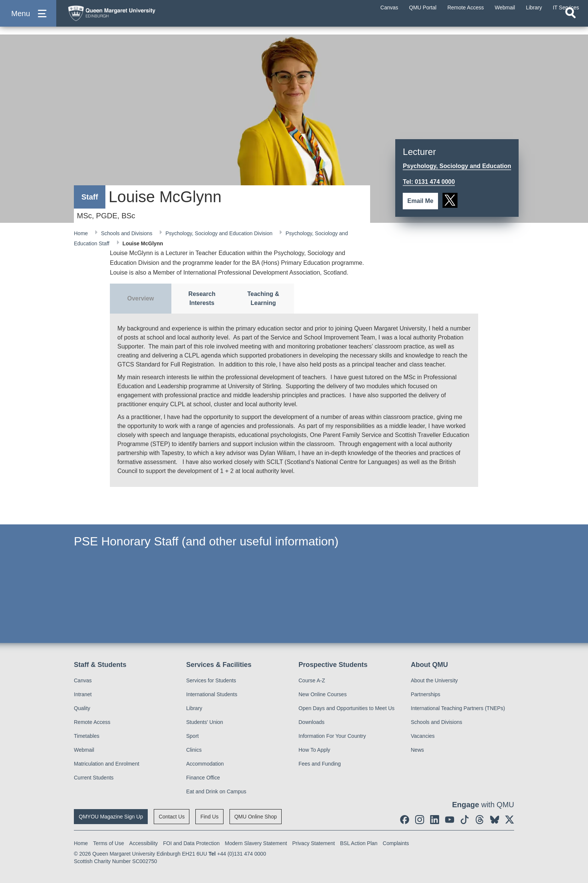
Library (194, 708)
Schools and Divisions (127, 233)
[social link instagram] (420, 820)
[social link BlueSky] (495, 820)
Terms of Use (108, 843)
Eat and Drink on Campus (216, 791)
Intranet (83, 694)
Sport (193, 736)
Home (82, 233)
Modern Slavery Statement (256, 843)
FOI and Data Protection (191, 843)
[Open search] (570, 25)
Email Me (420, 201)
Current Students (94, 778)
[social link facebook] (405, 820)
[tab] (141, 299)
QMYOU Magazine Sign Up (111, 817)
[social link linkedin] (435, 820)
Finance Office (203, 778)
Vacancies (423, 736)
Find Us (209, 817)
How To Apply (314, 750)
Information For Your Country (332, 736)
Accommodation (205, 764)
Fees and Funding (320, 764)
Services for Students (211, 680)
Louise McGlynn (143, 243)
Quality (82, 708)
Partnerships (426, 694)
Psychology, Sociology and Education (457, 166)
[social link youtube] (450, 820)
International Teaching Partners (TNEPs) (458, 708)
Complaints (396, 843)
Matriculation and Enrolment (106, 764)
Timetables (87, 736)
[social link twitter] (450, 200)
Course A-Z (312, 680)
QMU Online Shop (256, 817)
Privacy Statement (313, 843)
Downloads (311, 722)
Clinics (194, 750)
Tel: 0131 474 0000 (429, 182)
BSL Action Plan (359, 843)
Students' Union (205, 722)
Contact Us (172, 817)
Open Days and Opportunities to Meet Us (346, 708)
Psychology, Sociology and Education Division (220, 233)
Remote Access (92, 722)
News (418, 750)
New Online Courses (322, 694)
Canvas (83, 680)
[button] (28, 19)
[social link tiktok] (465, 820)
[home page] (135, 17)
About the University (434, 680)
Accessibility (144, 843)
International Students (212, 694)
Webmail (84, 750)
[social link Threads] (480, 820)
